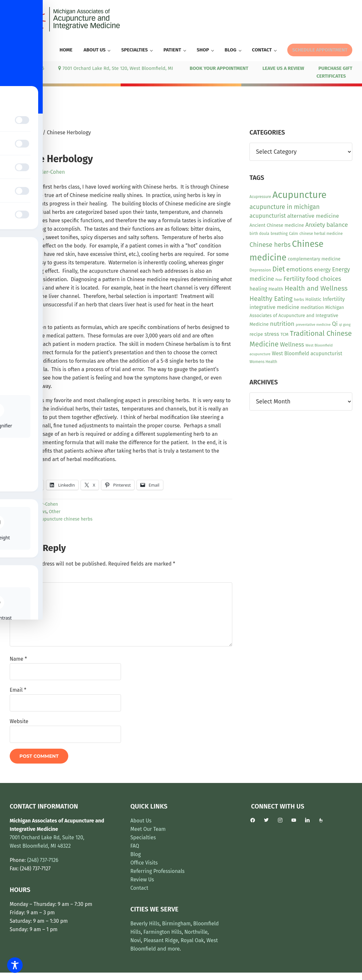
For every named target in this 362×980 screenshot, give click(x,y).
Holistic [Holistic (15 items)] (313, 299)
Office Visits (144, 863)
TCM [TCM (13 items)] (285, 334)
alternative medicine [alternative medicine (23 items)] (313, 216)
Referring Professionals (158, 871)
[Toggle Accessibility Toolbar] (15, 965)
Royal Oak (192, 940)
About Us (141, 821)
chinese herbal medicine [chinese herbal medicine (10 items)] (321, 234)
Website (19, 721)
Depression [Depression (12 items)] (260, 270)
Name (18, 659)
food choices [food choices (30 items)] (324, 279)
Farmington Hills (162, 932)
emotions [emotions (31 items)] (299, 269)
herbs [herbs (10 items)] (299, 300)
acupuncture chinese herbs (65, 519)
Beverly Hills (145, 924)
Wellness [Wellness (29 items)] (292, 345)
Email (18, 690)
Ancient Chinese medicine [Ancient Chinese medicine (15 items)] (277, 225)
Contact (139, 888)
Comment (23, 578)
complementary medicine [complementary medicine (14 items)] (314, 259)
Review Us (142, 880)
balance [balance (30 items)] (337, 225)
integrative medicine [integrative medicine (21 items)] (274, 307)
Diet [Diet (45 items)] (279, 269)
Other (55, 512)
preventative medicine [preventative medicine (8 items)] (313, 325)
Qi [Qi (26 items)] (335, 324)
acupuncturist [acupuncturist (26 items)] (268, 216)
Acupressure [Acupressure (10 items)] (260, 197)
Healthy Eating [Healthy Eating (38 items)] (271, 299)
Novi (136, 940)
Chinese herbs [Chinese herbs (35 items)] (270, 245)
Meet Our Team (148, 829)
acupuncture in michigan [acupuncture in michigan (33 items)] (285, 207)
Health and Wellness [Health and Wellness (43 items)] (316, 288)
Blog (136, 854)
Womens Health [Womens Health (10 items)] (263, 362)
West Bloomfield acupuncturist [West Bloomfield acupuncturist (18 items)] (307, 353)
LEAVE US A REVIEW (283, 68)
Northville (196, 932)
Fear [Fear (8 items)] (279, 280)
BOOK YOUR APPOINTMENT (219, 68)
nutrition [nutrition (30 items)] (282, 324)
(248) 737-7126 (27, 68)
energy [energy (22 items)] (322, 270)
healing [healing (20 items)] (258, 289)
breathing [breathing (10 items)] (279, 234)
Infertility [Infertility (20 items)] (334, 299)
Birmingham (176, 924)
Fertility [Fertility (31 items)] (294, 279)
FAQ (135, 846)
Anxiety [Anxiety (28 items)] (315, 225)
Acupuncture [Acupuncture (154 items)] (299, 195)
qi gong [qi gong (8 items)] (345, 325)
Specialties (143, 837)
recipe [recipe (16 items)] (256, 334)
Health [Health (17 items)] (276, 289)
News (41, 512)
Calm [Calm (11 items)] (293, 233)
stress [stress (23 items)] (272, 334)
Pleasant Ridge (161, 940)
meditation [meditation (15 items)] (312, 308)
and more (168, 949)
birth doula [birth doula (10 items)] (259, 234)
